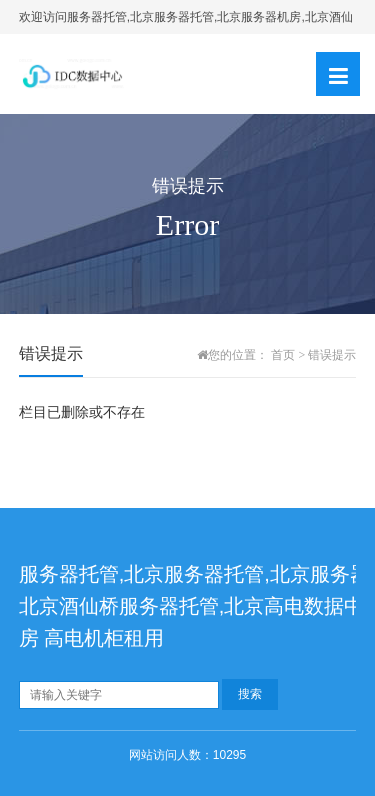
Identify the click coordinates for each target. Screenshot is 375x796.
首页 (283, 355)
